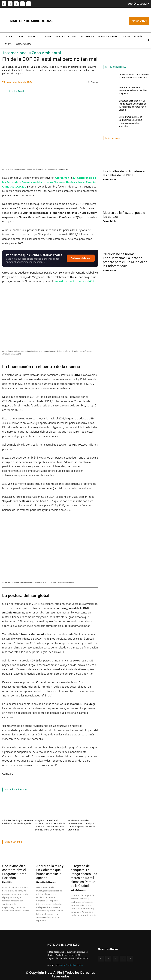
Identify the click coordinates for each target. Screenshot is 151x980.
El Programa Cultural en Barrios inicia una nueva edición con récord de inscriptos (132, 116)
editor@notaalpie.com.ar (72, 964)
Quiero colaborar (81, 258)
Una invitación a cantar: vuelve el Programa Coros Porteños (14, 870)
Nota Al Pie (7, 880)
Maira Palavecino (78, 888)
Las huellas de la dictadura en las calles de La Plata (125, 166)
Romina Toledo (17, 91)
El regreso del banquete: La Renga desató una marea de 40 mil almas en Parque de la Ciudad (84, 874)
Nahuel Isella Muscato (46, 880)
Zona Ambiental (46, 53)
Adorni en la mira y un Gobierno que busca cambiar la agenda (50, 870)
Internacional (15, 53)
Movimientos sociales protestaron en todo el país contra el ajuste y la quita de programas (83, 823)
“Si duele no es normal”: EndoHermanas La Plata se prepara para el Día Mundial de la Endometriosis (125, 253)
